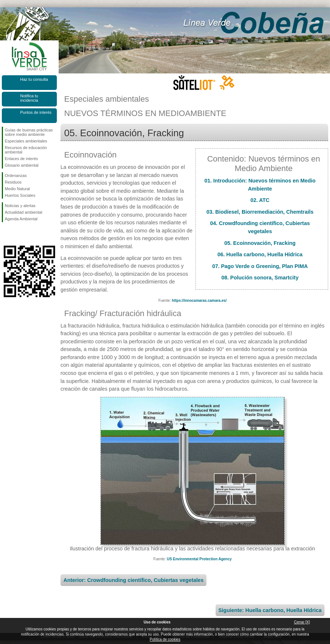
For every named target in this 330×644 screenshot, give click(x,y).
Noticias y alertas (20, 206)
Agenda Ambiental (21, 219)
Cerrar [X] (302, 622)
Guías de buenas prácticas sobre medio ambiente (29, 132)
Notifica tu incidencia (29, 98)
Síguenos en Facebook (6, 234)
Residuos (13, 182)
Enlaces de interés (21, 159)
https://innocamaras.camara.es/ (199, 301)
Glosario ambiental (22, 165)
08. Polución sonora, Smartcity (260, 278)
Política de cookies (165, 639)
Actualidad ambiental (23, 212)
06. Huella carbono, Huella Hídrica (260, 254)
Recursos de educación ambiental (26, 150)
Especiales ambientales (26, 141)
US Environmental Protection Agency (199, 559)
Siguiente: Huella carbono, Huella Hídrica (270, 610)
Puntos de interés (36, 112)
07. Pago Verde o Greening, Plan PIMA (260, 266)
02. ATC (260, 200)
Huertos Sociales (20, 195)
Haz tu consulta (34, 79)
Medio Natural (17, 189)
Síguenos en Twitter (18, 234)
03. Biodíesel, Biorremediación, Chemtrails (260, 212)
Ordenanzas (16, 176)
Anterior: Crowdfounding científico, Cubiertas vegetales (133, 580)
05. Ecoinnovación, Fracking (260, 243)
